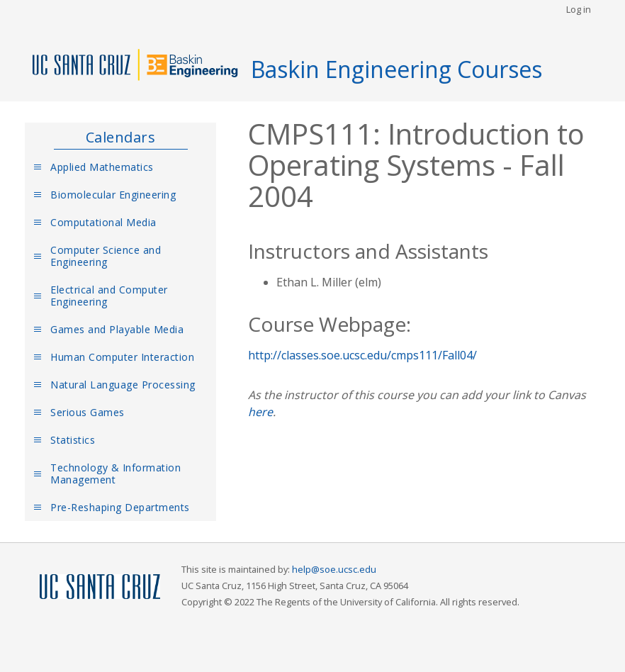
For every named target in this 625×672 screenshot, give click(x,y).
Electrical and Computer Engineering (109, 296)
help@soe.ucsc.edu (334, 569)
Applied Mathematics (102, 167)
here (260, 412)
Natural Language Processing (123, 385)
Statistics (73, 440)
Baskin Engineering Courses (396, 69)
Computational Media (103, 222)
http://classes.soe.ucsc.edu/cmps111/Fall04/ (362, 355)
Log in (579, 9)
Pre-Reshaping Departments (120, 507)
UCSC (100, 587)
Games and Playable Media (117, 329)
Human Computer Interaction (122, 357)
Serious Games (88, 412)
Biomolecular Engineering (113, 195)
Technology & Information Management (116, 474)
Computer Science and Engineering (106, 256)
